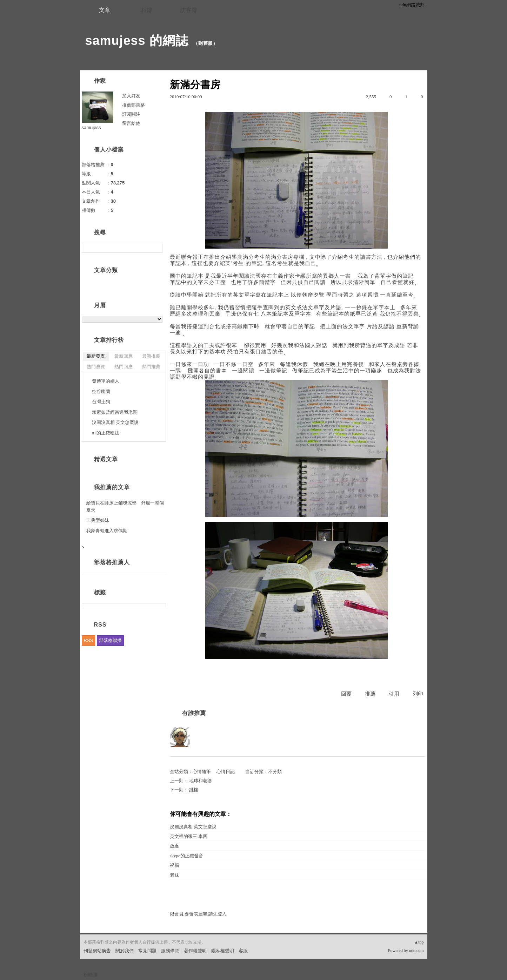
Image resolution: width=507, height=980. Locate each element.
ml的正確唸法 (106, 433)
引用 (394, 694)
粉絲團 (90, 975)
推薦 (370, 694)
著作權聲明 (195, 951)
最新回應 (124, 356)
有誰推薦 (194, 713)
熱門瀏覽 (96, 367)
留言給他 (131, 123)
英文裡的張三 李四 (189, 836)
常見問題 (147, 951)
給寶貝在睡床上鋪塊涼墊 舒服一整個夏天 (125, 506)
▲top (419, 942)
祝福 (174, 865)
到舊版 (206, 43)
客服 (243, 951)
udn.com (416, 951)
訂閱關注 (131, 114)
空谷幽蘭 (101, 391)
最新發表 (96, 356)
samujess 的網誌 (137, 40)
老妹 (174, 875)
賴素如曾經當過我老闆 (115, 412)
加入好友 (131, 96)
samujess (91, 127)
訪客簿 (189, 10)
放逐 (174, 846)
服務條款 (170, 951)
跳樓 (194, 790)
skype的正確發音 (186, 856)
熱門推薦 (151, 367)
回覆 (346, 694)
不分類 (275, 772)
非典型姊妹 (98, 520)
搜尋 (156, 248)
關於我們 (125, 951)
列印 (418, 694)
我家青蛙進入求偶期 (107, 531)
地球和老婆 (201, 781)
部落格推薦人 (112, 562)
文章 (105, 10)
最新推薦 (151, 356)
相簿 (147, 10)
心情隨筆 (202, 772)
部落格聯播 (110, 640)
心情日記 (226, 772)
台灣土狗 (101, 402)
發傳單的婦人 (106, 381)
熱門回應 (124, 367)
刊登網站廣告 (97, 951)
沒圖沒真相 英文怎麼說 (193, 827)
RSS (89, 640)
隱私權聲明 (223, 951)
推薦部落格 (134, 105)
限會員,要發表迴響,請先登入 (198, 914)
